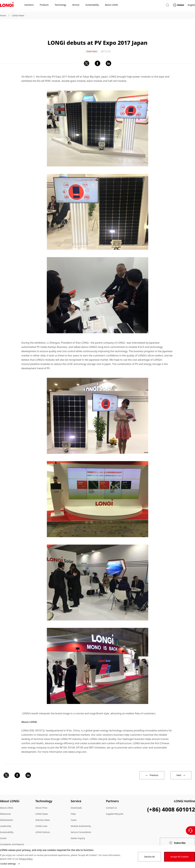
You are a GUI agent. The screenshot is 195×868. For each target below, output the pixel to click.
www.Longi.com (77, 742)
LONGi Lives (41, 816)
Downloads (76, 798)
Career (3, 828)
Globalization (7, 810)
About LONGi (7, 798)
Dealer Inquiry (78, 828)
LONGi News (18, 15)
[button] (167, 6)
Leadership (6, 816)
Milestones (5, 804)
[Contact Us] (190, 831)
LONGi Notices (43, 822)
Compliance (6, 841)
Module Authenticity (81, 816)
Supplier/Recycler (115, 804)
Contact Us (111, 798)
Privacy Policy (26, 859)
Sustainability (7, 822)
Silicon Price (41, 798)
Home (3, 15)
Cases (74, 810)
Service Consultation (81, 822)
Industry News (43, 810)
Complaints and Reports (12, 835)
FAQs (73, 804)
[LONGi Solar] (7, 6)
